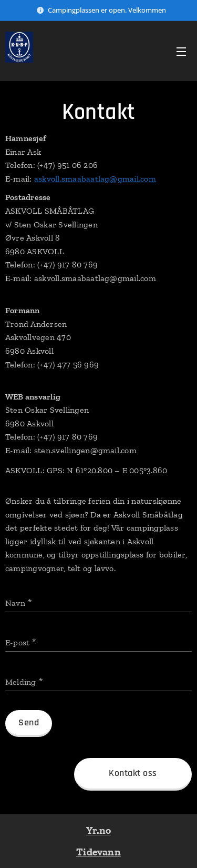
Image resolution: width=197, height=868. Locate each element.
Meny (181, 52)
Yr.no (98, 830)
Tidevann (98, 852)
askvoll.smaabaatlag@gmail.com (95, 179)
